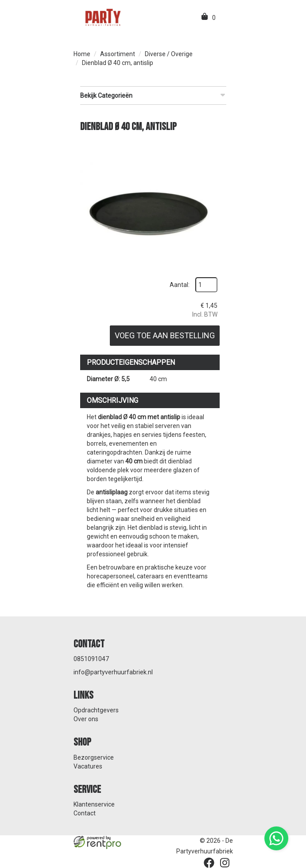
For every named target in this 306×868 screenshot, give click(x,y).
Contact (85, 813)
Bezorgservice (94, 757)
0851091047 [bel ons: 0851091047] (91, 659)
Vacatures (88, 766)
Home (82, 54)
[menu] (223, 18)
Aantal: (180, 285)
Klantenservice (94, 804)
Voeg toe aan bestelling (165, 335)
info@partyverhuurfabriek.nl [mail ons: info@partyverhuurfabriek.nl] (113, 672)
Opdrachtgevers (96, 710)
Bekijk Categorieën (153, 95)
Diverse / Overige (169, 54)
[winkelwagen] (205, 18)
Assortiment (118, 54)
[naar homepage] (102, 17)
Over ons (86, 719)
